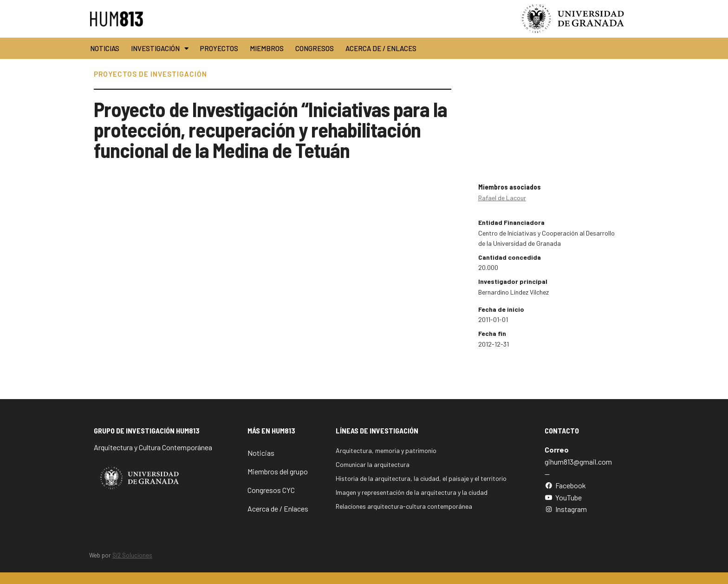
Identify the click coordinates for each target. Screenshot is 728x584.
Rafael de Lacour (502, 198)
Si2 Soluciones (132, 555)
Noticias (105, 48)
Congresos (315, 48)
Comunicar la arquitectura (373, 464)
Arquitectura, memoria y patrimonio (386, 450)
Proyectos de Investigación (150, 74)
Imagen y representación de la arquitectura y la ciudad (412, 492)
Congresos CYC (271, 490)
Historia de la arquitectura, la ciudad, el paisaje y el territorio (421, 478)
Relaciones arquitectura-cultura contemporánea (404, 506)
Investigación (160, 49)
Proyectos (219, 48)
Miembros (267, 48)
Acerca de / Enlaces (381, 48)
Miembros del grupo (278, 471)
